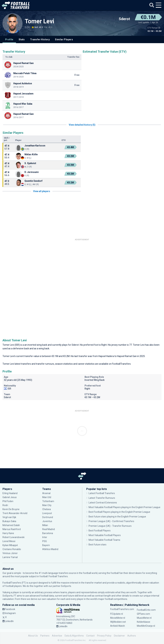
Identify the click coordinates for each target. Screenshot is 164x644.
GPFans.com (143, 614)
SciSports (66, 586)
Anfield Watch (118, 626)
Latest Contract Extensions (103, 503)
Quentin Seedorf (33, 181)
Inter (45, 537)
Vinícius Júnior (10, 553)
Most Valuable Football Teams (104, 540)
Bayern (46, 545)
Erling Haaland (10, 493)
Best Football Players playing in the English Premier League (119, 512)
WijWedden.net (118, 622)
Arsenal (46, 493)
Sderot (124, 19)
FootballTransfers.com (122, 609)
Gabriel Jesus (10, 497)
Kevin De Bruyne (11, 509)
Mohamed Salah (11, 525)
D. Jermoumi (32, 172)
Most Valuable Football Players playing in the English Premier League (124, 507)
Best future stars (97, 545)
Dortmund (48, 517)
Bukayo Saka (9, 521)
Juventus (47, 521)
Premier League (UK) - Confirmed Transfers (111, 521)
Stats (22, 39)
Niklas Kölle (31, 154)
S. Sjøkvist (30, 163)
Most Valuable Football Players (105, 535)
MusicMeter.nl (144, 618)
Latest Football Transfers (102, 493)
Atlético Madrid (50, 549)
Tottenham (48, 501)
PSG (45, 541)
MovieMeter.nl (118, 618)
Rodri (5, 505)
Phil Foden (8, 501)
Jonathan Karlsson (35, 146)
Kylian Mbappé (10, 545)
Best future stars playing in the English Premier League (117, 517)
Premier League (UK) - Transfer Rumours (110, 526)
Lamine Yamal (10, 557)
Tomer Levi (40, 21)
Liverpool (47, 513)
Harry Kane (8, 533)
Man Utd (47, 497)
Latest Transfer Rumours (102, 498)
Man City (47, 505)
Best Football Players (100, 531)
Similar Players (64, 39)
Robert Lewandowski (13, 537)
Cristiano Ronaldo (12, 549)
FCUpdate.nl (117, 614)
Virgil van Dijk (9, 517)
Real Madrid (49, 529)
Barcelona (48, 533)
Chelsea (47, 509)
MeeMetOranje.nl (146, 626)
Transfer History (40, 39)
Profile (9, 39)
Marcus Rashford (12, 529)
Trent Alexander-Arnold (15, 513)
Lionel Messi (9, 541)
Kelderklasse (144, 622)
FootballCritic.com (146, 610)
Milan (45, 525)
